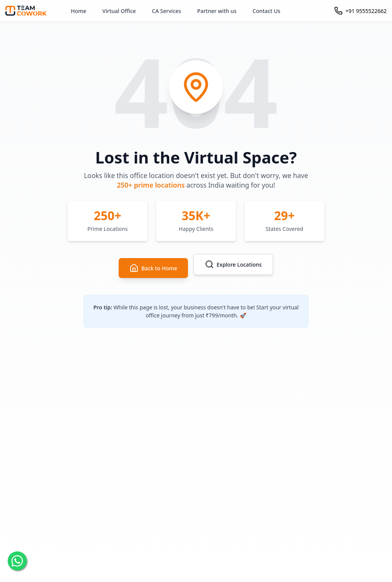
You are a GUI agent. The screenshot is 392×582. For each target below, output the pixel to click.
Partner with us (217, 11)
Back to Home (153, 268)
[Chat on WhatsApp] (17, 561)
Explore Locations (233, 265)
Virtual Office (119, 11)
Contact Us (267, 11)
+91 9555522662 (366, 11)
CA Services (167, 11)
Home (78, 11)
